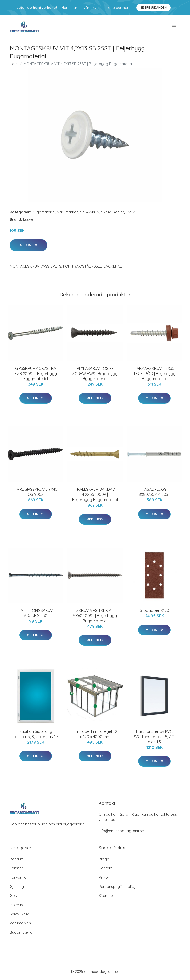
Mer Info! (28, 245)
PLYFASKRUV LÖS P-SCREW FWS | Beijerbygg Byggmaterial (95, 374)
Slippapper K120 (154, 610)
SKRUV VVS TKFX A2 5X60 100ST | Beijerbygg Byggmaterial (95, 616)
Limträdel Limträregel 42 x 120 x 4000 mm (95, 734)
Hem (14, 64)
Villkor (104, 877)
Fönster (16, 868)
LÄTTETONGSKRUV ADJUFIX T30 (36, 613)
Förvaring (18, 877)
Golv (14, 896)
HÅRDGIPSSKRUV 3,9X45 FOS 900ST (36, 492)
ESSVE (131, 212)
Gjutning (17, 886)
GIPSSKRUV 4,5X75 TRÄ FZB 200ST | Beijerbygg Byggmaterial (36, 374)
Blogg (104, 859)
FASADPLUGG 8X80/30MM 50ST (154, 492)
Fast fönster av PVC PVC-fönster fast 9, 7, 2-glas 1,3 (154, 737)
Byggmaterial (44, 212)
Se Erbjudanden (154, 8)
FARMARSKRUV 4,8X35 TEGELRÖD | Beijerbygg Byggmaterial (154, 374)
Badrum (16, 859)
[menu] (175, 27)
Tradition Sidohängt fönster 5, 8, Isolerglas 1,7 (36, 734)
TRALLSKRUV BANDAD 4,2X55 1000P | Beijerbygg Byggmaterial (95, 494)
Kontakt (106, 868)
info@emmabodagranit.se (121, 831)
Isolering (17, 905)
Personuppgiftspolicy (117, 886)
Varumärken (68, 212)
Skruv (106, 212)
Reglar (118, 212)
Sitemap (106, 896)
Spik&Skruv (90, 212)
